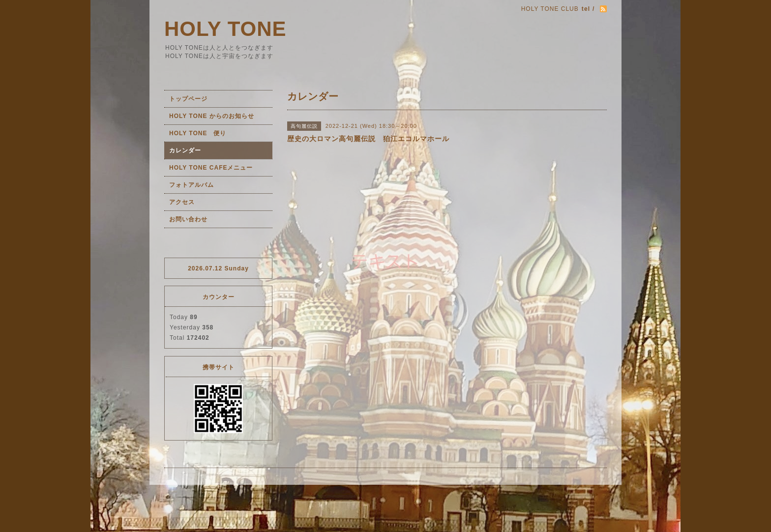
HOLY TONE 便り (198, 133)
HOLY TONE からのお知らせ (212, 116)
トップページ (188, 99)
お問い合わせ (188, 219)
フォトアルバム (192, 185)
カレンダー (185, 150)
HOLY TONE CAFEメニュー (211, 168)
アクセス (182, 202)
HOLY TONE (225, 29)
